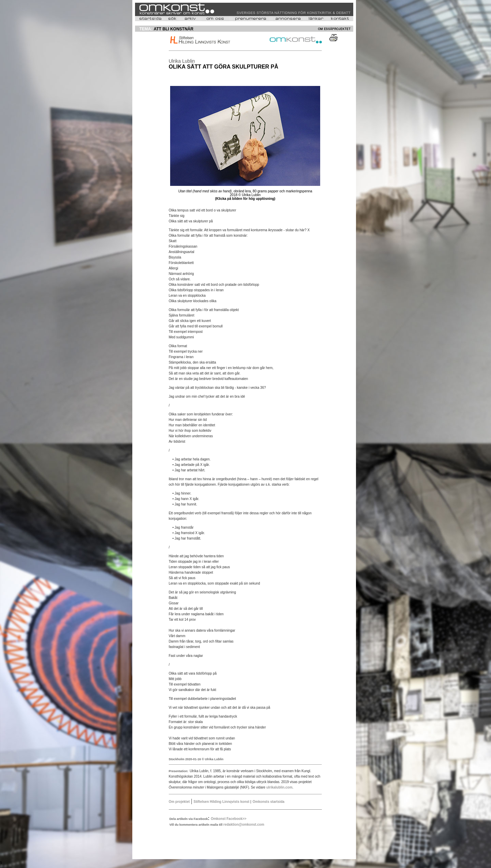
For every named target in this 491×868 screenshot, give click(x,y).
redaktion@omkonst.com (244, 825)
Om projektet (179, 802)
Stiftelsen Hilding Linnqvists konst (222, 802)
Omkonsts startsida (269, 802)
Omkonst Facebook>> (228, 819)
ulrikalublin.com (279, 787)
